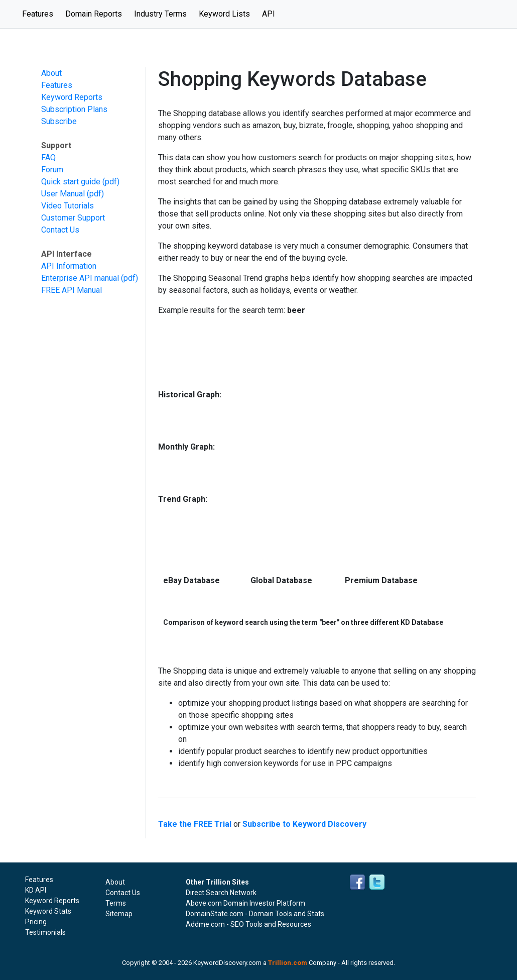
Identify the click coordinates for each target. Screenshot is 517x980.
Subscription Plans (74, 109)
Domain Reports (94, 14)
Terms (116, 903)
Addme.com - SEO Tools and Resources (248, 924)
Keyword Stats (48, 911)
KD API (36, 890)
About (51, 73)
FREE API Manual (72, 290)
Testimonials (45, 932)
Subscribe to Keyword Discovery (304, 824)
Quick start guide (71, 182)
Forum (52, 170)
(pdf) (111, 182)
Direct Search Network (221, 893)
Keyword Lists (224, 14)
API (269, 14)
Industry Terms (160, 14)
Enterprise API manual (80, 278)
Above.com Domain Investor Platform (245, 903)
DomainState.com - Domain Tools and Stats (255, 914)
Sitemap (119, 914)
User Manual (63, 194)
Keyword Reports (72, 97)
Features (41, 13)
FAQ (48, 157)
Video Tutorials (68, 206)
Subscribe (59, 121)
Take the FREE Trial (195, 824)
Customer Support (73, 218)
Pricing (36, 922)
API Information (69, 266)
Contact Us (60, 230)
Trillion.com (288, 963)
